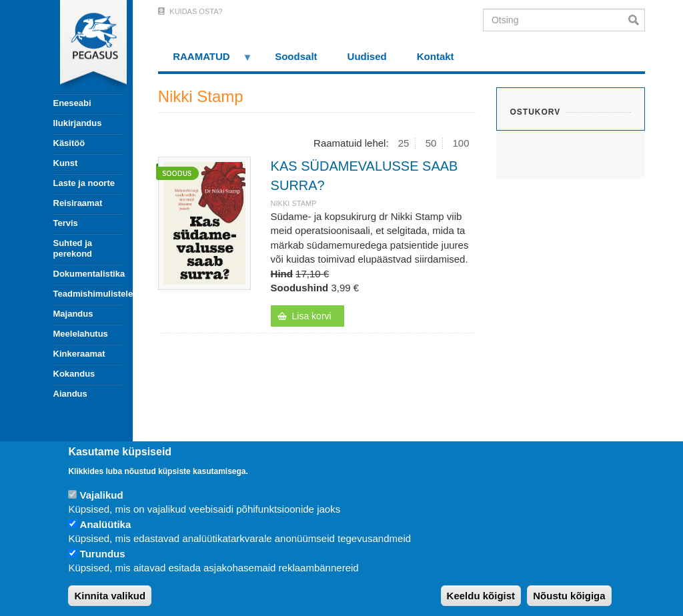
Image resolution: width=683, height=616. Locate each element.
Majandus (73, 314)
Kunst (66, 163)
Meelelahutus (81, 334)
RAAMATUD (205, 61)
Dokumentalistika (88, 274)
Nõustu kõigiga (569, 596)
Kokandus (74, 374)
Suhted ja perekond (73, 248)
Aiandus (70, 394)
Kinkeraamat (79, 354)
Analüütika (106, 524)
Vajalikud (102, 495)
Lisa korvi (312, 316)
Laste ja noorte (84, 183)
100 (461, 143)
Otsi (637, 20)
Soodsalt (296, 56)
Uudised (367, 56)
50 (431, 143)
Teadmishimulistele (88, 294)
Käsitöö (69, 143)
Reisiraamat (78, 203)
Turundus (103, 554)
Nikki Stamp (294, 203)
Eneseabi (72, 103)
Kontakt (436, 56)
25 (404, 143)
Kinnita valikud (110, 596)
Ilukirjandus (78, 123)
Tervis (66, 223)
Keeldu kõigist (481, 596)
